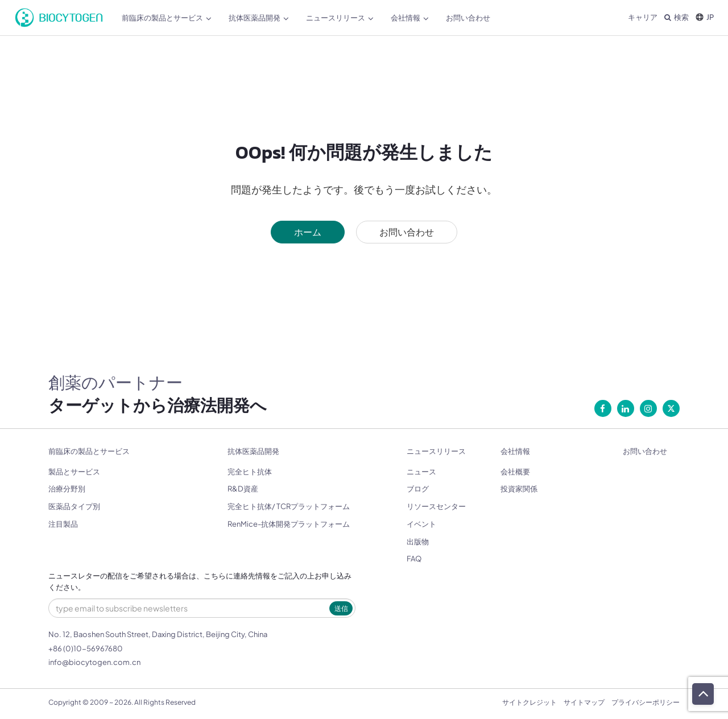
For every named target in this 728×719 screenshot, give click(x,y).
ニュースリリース (340, 18)
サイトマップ (584, 702)
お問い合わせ (468, 18)
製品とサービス (74, 472)
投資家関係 (519, 489)
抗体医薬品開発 (259, 18)
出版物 (418, 542)
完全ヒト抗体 (250, 472)
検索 (677, 17)
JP (705, 17)
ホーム (308, 232)
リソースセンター (436, 506)
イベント (421, 524)
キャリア (643, 17)
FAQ (414, 559)
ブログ (418, 489)
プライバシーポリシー (646, 702)
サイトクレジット (530, 702)
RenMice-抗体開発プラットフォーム (289, 524)
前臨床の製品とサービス (167, 18)
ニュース (421, 472)
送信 (341, 608)
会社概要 (515, 472)
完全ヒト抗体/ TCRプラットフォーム (289, 506)
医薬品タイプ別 (74, 506)
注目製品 (63, 524)
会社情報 (410, 18)
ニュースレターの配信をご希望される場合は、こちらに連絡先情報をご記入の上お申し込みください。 (200, 582)
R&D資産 (243, 489)
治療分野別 (67, 489)
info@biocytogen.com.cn (94, 662)
